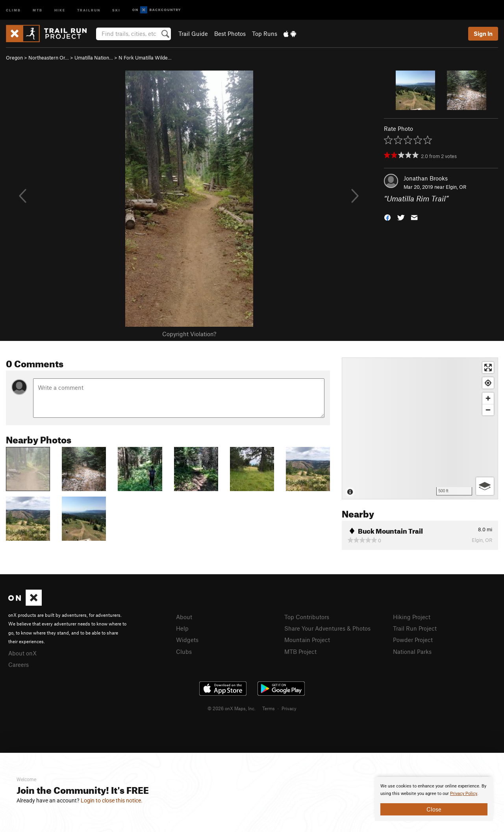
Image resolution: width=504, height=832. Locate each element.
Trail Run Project (415, 628)
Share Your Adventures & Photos (327, 628)
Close (434, 809)
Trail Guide (193, 34)
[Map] (420, 428)
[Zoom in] (488, 398)
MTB (38, 10)
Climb (13, 10)
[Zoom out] (488, 410)
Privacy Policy (464, 794)
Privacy (289, 708)
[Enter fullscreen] (488, 368)
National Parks (412, 651)
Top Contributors (307, 617)
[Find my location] (488, 383)
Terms (269, 708)
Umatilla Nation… (94, 58)
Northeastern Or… (49, 58)
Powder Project (413, 640)
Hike (60, 10)
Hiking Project (412, 617)
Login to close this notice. (112, 800)
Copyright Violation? (189, 334)
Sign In (483, 34)
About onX (22, 653)
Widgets (187, 640)
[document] (434, 799)
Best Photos (230, 34)
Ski (116, 10)
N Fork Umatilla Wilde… (145, 58)
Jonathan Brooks (426, 178)
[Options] (485, 486)
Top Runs (265, 34)
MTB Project (300, 651)
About (184, 617)
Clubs (184, 651)
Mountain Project (307, 640)
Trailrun (89, 10)
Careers (19, 664)
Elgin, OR (456, 187)
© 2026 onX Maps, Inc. (232, 708)
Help (182, 628)
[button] (387, 217)
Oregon (14, 58)
